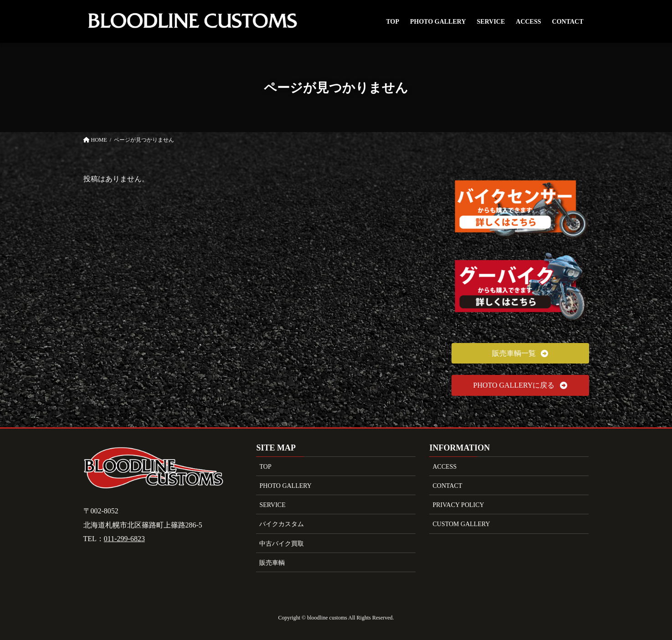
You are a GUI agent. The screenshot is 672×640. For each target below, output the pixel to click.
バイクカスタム (282, 524)
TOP (265, 467)
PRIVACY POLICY (458, 505)
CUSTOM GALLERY (461, 524)
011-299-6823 (124, 539)
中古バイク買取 (282, 544)
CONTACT (447, 486)
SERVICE (272, 505)
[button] (520, 353)
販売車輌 (272, 563)
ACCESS (444, 467)
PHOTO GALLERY (285, 486)
